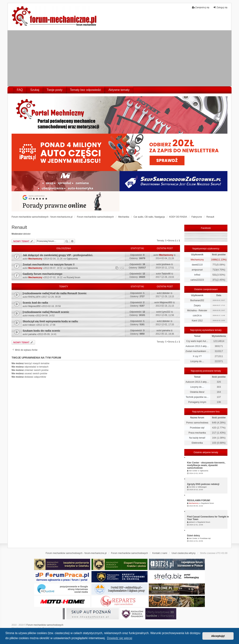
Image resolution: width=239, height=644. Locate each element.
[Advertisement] (119, 58)
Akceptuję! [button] (218, 636)
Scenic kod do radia (35, 303)
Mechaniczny (35, 259)
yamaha (32, 334)
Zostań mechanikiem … (197, 351)
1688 (214, 260)
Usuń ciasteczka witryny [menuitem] (184, 553)
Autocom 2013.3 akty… (197, 346)
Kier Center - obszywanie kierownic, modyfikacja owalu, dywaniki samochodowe (206, 465)
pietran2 (192, 522)
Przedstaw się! (197, 428)
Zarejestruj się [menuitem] (201, 7)
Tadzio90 (166, 274)
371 (215, 280)
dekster (27, 234)
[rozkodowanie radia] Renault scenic (46, 312)
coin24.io (197, 316)
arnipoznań (197, 270)
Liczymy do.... (197, 361)
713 (215, 270)
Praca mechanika (197, 433)
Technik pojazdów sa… (197, 397)
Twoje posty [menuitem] (55, 90)
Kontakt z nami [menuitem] (160, 553)
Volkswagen (202, 487)
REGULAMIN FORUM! (199, 500)
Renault (19, 227)
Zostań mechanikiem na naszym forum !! (49, 265)
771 (215, 265)
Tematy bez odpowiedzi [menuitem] (86, 90)
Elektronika (197, 443)
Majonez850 (34, 306)
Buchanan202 (197, 300)
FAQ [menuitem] (20, 90)
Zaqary (197, 305)
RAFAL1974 (34, 297)
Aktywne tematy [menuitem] (119, 90)
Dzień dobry (194, 536)
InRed (197, 275)
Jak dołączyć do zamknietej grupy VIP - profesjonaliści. (58, 255)
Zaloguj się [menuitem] (220, 7)
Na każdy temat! (197, 438)
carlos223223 (197, 280)
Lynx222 (166, 312)
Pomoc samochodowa (197, 423)
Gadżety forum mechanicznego (42, 274)
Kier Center (193, 471)
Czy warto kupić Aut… (197, 341)
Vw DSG (192, 487)
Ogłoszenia (72, 259)
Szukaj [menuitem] (35, 90)
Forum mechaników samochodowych (45, 625)
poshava (166, 264)
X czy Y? (197, 356)
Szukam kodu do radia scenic (41, 331)
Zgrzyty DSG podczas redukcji (203, 484)
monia (31, 316)
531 (215, 275)
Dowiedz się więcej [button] (120, 638)
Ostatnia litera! (197, 392)
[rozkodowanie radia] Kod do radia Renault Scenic (55, 293)
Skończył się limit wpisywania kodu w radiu (50, 321)
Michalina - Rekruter (197, 311)
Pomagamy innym (197, 402)
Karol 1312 (197, 321)
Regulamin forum (208, 503)
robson (32, 325)
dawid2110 (197, 265)
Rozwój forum (73, 277)
